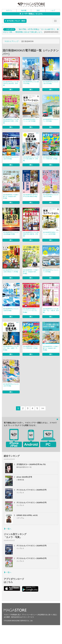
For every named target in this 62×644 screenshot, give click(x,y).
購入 (11, 90)
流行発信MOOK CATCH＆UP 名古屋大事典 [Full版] (30, 196)
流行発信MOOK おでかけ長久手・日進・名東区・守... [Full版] (11, 348)
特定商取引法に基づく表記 (47, 615)
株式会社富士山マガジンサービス (23, 617)
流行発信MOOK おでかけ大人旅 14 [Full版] (51, 83)
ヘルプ (53, 10)
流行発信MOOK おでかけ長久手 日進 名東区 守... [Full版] (31, 159)
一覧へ (8, 529)
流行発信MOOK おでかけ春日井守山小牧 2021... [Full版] (11, 83)
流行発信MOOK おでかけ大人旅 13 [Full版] (11, 158)
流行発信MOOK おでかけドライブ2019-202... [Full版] (31, 347)
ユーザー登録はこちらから (31, 14)
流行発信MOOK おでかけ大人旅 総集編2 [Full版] (11, 233)
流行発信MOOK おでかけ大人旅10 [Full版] (11, 310)
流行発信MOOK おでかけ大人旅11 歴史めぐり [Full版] (11, 271)
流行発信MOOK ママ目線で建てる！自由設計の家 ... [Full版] (11, 196)
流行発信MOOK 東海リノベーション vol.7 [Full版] (31, 120)
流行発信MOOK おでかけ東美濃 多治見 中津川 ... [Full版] (11, 121)
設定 (38, 10)
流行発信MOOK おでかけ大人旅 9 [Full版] (11, 385)
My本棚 (24, 10)
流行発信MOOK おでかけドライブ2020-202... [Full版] (51, 158)
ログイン (9, 10)
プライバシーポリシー (29, 615)
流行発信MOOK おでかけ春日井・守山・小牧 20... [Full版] (51, 311)
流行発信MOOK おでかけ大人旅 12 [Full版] (51, 196)
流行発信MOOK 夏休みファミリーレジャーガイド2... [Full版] (31, 311)
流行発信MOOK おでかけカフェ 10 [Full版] (51, 120)
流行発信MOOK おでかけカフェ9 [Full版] (51, 271)
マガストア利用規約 (11, 615)
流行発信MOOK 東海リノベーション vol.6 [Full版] (51, 233)
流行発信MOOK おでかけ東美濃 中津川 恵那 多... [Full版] (31, 234)
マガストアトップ (11, 41)
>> (43, 408)
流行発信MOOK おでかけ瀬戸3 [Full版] (31, 83)
